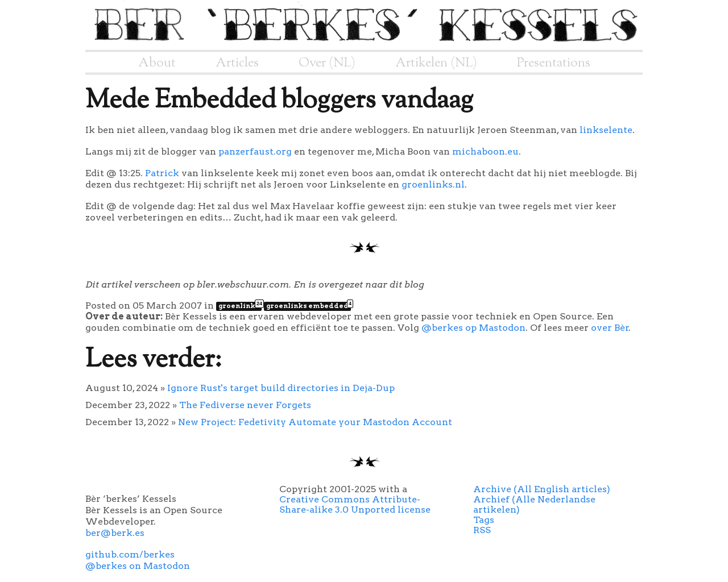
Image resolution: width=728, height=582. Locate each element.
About (157, 63)
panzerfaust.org (255, 151)
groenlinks (240, 306)
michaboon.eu (485, 151)
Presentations (554, 63)
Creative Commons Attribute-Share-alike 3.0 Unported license (355, 504)
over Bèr (610, 328)
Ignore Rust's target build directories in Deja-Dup (281, 388)
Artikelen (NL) (436, 63)
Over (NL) (327, 63)
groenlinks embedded (309, 306)
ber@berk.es (115, 533)
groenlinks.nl (433, 184)
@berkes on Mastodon (138, 566)
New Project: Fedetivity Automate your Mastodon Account (315, 422)
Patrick (162, 173)
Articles (237, 63)
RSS (482, 530)
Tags (484, 520)
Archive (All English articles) (542, 489)
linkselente (606, 130)
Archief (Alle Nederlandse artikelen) (534, 504)
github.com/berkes (130, 554)
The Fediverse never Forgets (245, 405)
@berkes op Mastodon (473, 328)
